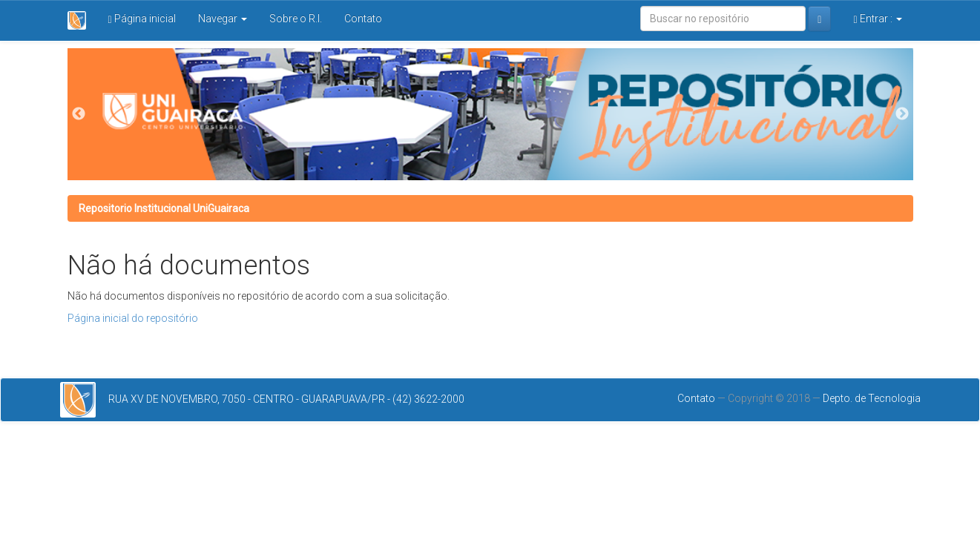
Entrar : (877, 19)
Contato (363, 19)
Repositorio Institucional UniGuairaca (164, 208)
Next (902, 114)
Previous (79, 114)
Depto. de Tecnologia (872, 398)
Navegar (223, 19)
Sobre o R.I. (296, 19)
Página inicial (142, 19)
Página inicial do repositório (133, 318)
